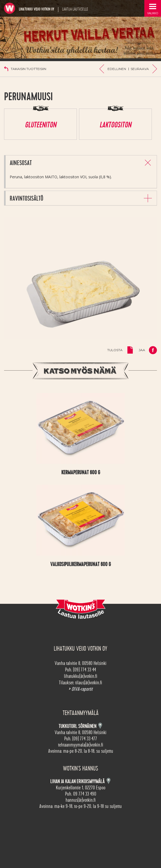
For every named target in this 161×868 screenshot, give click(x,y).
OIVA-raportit (80, 689)
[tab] (81, 163)
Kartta (108, 781)
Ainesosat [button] (21, 163)
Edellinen (117, 69)
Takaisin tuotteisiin (28, 69)
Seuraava (140, 69)
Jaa (142, 350)
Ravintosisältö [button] (26, 199)
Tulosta (115, 350)
